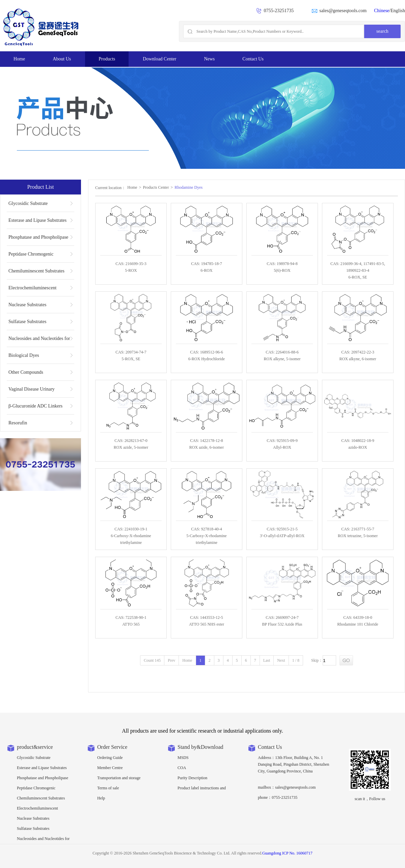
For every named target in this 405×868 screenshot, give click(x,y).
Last (267, 660)
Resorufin (18, 423)
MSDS (183, 758)
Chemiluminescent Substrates (36, 271)
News (209, 59)
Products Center (156, 187)
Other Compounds (26, 372)
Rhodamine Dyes (188, 187)
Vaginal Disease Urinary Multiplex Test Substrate (32, 392)
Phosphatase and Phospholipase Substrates (38, 240)
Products (107, 59)
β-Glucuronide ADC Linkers (35, 406)
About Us (62, 59)
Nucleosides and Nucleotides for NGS (39, 341)
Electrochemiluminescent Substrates (32, 291)
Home (19, 59)
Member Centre (110, 768)
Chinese (382, 11)
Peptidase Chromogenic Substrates (31, 257)
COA (182, 768)
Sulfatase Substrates (27, 322)
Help (101, 798)
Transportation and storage (119, 778)
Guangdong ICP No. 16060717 (287, 853)
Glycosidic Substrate (28, 203)
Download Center (159, 59)
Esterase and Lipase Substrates (37, 220)
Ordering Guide (110, 758)
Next (281, 660)
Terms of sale (108, 788)
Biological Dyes (24, 355)
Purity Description (192, 778)
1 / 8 (296, 660)
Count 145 (152, 660)
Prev (171, 660)
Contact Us (253, 59)
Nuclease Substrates (27, 305)
